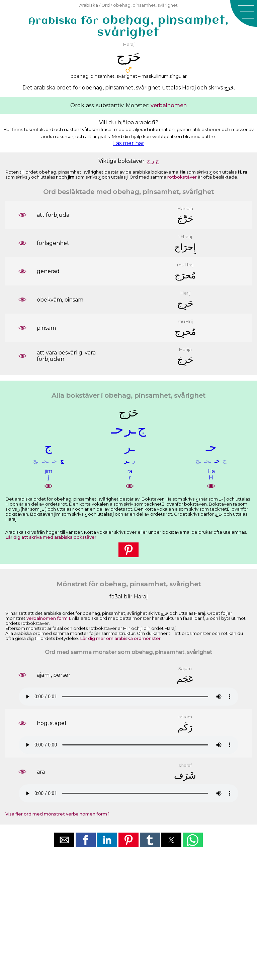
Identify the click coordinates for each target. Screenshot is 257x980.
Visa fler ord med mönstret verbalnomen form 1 (57, 814)
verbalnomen (169, 105)
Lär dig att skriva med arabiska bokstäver (51, 537)
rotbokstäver (182, 177)
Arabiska (89, 5)
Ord (106, 5)
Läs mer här (129, 143)
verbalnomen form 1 (48, 618)
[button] (244, 13)
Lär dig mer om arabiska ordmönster (120, 638)
